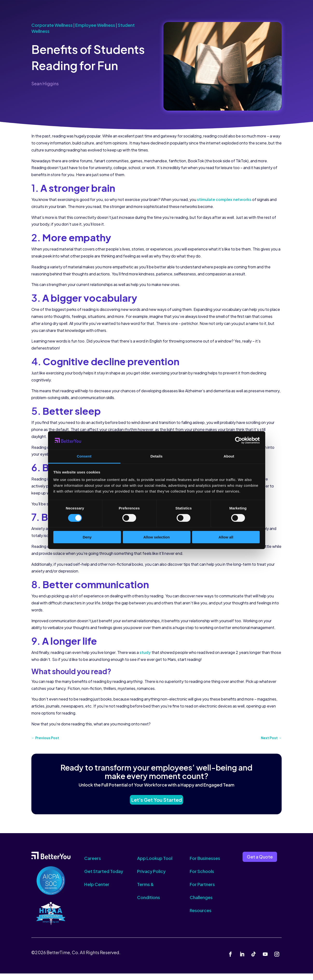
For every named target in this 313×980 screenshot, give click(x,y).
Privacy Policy (151, 878)
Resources (201, 917)
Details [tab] (157, 456)
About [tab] (229, 456)
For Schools (202, 878)
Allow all (226, 537)
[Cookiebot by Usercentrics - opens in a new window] (239, 440)
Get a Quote (260, 863)
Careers (93, 865)
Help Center (97, 891)
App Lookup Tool (155, 865)
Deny (87, 537)
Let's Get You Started (157, 804)
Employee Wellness (95, 25)
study (145, 652)
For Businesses (205, 865)
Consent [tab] (84, 456)
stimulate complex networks (224, 199)
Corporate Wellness (52, 25)
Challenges (201, 904)
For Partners (202, 891)
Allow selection (156, 537)
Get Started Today (104, 878)
